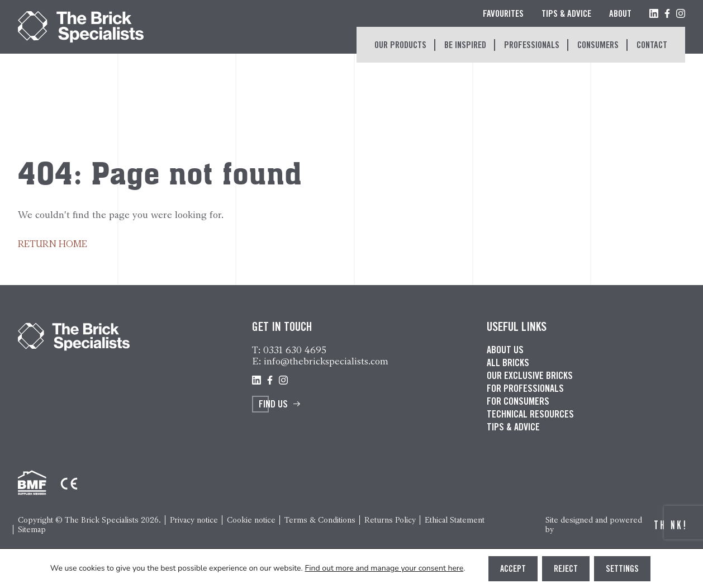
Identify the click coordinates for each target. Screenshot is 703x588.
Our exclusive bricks (530, 377)
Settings (622, 570)
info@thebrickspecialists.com (326, 361)
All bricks (508, 364)
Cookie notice (251, 520)
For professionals (525, 390)
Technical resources (530, 415)
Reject (566, 570)
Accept (513, 570)
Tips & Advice (566, 15)
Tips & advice (513, 428)
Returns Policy (390, 520)
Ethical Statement (455, 520)
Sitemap (32, 530)
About (620, 15)
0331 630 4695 (295, 350)
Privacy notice (194, 520)
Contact (652, 46)
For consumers (518, 402)
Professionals (532, 46)
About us (505, 351)
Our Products (400, 46)
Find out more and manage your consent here (384, 568)
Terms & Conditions (320, 520)
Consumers (598, 46)
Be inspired (465, 46)
